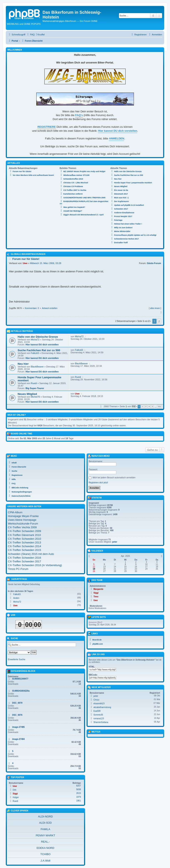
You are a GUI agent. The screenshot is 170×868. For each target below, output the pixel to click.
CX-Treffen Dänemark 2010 (24, 535)
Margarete (98, 589)
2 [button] (159, 321)
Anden (16, 598)
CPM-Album (15, 512)
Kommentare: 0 (32, 308)
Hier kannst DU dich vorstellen (42, 345)
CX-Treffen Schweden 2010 (24, 539)
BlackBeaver (37, 367)
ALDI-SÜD (45, 823)
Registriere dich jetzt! (98, 483)
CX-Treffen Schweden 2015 (24, 550)
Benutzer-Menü (99, 456)
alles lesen (155, 308)
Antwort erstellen (50, 308)
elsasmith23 (99, 704)
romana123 (99, 719)
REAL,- (45, 842)
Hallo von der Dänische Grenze (38, 337)
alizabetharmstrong (102, 707)
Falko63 (35, 353)
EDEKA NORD (45, 848)
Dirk (15, 790)
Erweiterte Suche (17, 659)
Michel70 (35, 397)
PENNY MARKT (45, 835)
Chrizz (96, 700)
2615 (78, 793)
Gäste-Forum (154, 263)
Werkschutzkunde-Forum (23, 524)
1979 (78, 797)
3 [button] (146, 406)
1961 (78, 801)
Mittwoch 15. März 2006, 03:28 (46, 263)
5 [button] (152, 406)
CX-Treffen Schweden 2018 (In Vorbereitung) (35, 565)
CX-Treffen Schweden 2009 (24, 531)
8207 (78, 786)
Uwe (25, 263)
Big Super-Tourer (35, 388)
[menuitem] (31, 35)
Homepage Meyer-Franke (23, 516)
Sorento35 (98, 715)
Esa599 (97, 711)
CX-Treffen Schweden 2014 (24, 546)
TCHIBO (45, 854)
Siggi (15, 794)
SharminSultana (101, 722)
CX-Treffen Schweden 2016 (24, 558)
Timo (96, 597)
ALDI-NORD (45, 817)
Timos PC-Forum (18, 569)
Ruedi (34, 383)
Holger (16, 797)
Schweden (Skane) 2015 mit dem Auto (31, 554)
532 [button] (159, 406)
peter (115, 542)
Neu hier (23, 364)
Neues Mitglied (27, 394)
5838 (78, 789)
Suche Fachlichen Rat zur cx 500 (39, 350)
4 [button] (149, 406)
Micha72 (35, 340)
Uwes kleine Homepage (22, 520)
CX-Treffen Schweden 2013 (24, 542)
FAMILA (45, 829)
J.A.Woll (45, 861)
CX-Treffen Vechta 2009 (22, 527)
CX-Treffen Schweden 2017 (24, 561)
